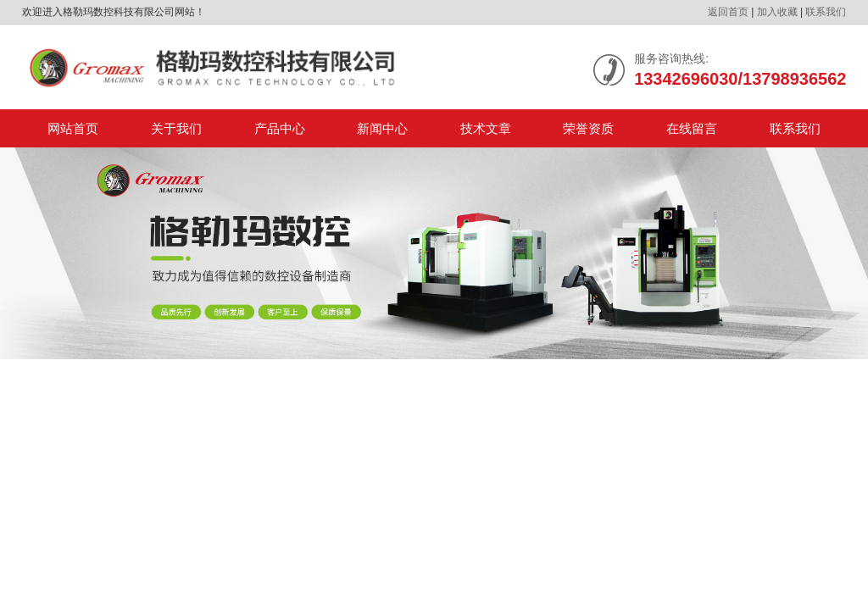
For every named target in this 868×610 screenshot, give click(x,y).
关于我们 (176, 128)
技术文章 (486, 128)
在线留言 (692, 128)
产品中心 (280, 128)
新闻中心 (382, 128)
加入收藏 (777, 12)
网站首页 (73, 128)
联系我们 (826, 12)
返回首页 (728, 12)
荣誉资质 (588, 128)
